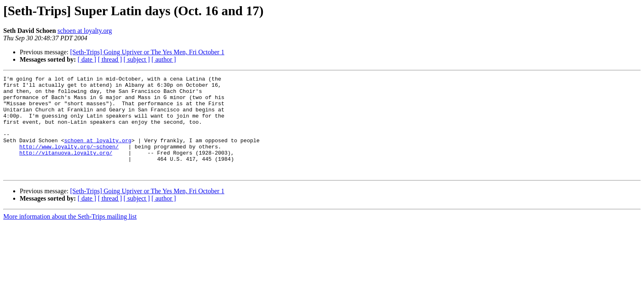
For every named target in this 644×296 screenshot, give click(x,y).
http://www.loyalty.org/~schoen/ (69, 161)
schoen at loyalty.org (85, 31)
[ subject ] (137, 59)
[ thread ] (110, 59)
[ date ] (87, 59)
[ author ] (164, 59)
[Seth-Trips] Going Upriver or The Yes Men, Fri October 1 (147, 52)
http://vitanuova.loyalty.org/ (66, 169)
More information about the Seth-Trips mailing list (70, 236)
